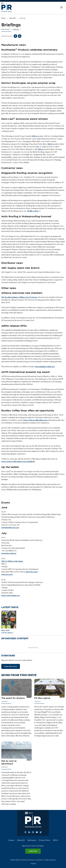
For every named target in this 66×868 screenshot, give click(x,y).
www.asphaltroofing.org (45, 366)
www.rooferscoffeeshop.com (35, 420)
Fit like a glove (33, 211)
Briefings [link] (22, 18)
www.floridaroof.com (10, 528)
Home (3, 18)
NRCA (35, 136)
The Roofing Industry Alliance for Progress (19, 297)
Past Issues (32, 840)
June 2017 (12, 18)
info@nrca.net (32, 572)
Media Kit (21, 840)
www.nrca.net (7, 574)
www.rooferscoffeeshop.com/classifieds (18, 461)
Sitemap (33, 863)
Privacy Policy (44, 840)
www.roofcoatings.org (11, 595)
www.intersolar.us (9, 553)
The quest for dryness (13, 698)
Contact (11, 840)
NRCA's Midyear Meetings (12, 561)
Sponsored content (15, 638)
